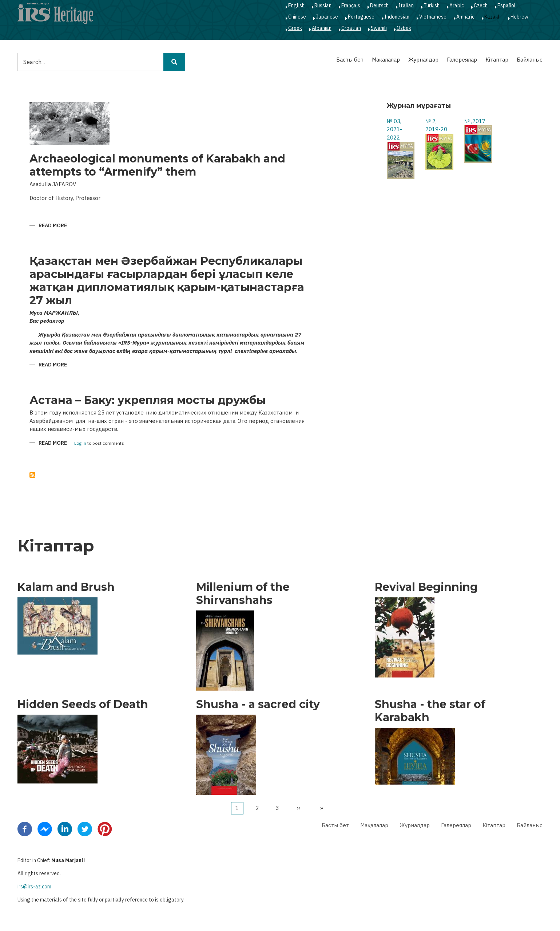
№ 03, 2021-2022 (394, 129)
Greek (295, 28)
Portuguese (361, 17)
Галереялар (462, 60)
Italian (406, 5)
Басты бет (350, 60)
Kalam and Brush (66, 587)
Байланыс (530, 60)
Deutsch (379, 5)
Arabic (457, 5)
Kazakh (493, 17)
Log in (80, 443)
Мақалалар (386, 60)
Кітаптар (497, 60)
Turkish (432, 5)
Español (507, 5)
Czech (481, 5)
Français (351, 5)
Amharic (465, 17)
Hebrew (519, 17)
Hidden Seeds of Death (83, 704)
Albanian (322, 28)
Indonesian (397, 17)
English (296, 5)
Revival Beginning (426, 587)
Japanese (327, 17)
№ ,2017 (475, 121)
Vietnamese (433, 17)
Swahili (379, 28)
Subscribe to (32, 475)
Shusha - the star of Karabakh (430, 711)
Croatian (351, 28)
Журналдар (423, 60)
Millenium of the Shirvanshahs (243, 594)
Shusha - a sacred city (258, 704)
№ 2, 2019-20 (436, 125)
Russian (323, 5)
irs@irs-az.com (34, 887)
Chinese (297, 17)
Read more (53, 226)
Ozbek (404, 28)
